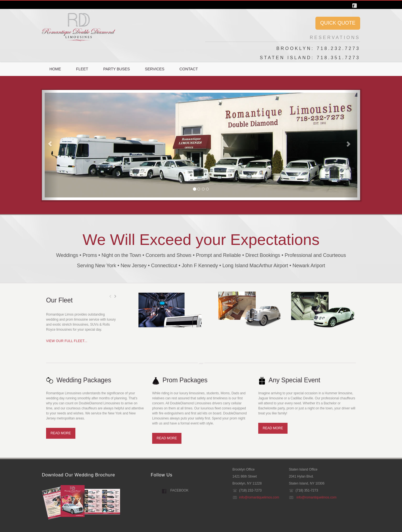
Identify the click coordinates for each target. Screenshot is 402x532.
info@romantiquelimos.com (259, 497)
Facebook (179, 490)
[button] (50, 145)
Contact (189, 69)
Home (55, 69)
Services (155, 69)
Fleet (82, 69)
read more (61, 433)
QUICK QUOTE (338, 23)
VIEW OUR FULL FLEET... (67, 341)
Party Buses (117, 69)
